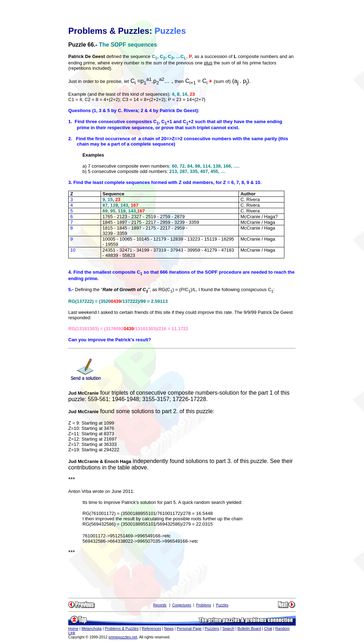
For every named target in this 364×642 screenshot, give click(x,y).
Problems (204, 605)
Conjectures (181, 605)
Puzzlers (212, 628)
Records (160, 605)
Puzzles (222, 605)
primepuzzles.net (123, 637)
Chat (268, 628)
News (169, 628)
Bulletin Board (249, 628)
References (152, 628)
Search (229, 628)
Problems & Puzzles (122, 628)
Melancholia (92, 628)
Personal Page (189, 628)
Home (73, 628)
